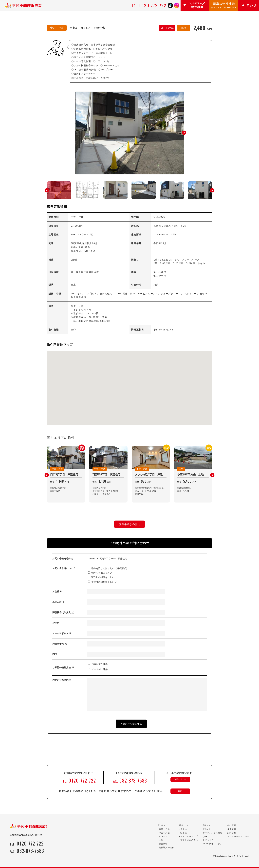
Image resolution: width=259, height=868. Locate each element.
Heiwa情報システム (213, 844)
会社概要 (232, 825)
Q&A (180, 791)
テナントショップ (189, 836)
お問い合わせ (180, 779)
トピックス (208, 840)
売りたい (207, 825)
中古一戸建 (164, 833)
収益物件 (163, 844)
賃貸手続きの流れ (189, 840)
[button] (184, 133)
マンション (164, 836)
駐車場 (184, 833)
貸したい (207, 829)
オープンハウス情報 (213, 833)
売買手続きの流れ (129, 524)
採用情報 (232, 829)
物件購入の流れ (166, 848)
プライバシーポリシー (238, 836)
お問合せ (232, 833)
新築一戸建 (164, 829)
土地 (161, 840)
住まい (184, 829)
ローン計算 (167, 28)
